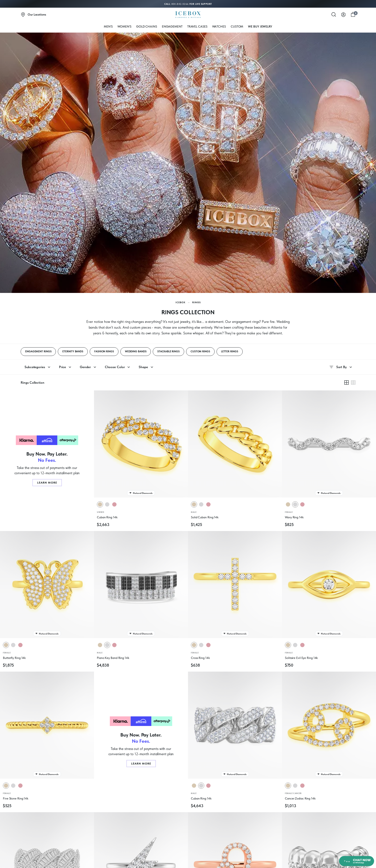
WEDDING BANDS (136, 351)
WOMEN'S (124, 26)
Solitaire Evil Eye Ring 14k (301, 658)
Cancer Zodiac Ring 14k (300, 798)
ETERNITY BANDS (73, 351)
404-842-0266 (180, 4)
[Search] (334, 15)
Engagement (172, 26)
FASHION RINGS (104, 351)
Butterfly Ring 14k (14, 658)
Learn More (47, 483)
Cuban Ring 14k (107, 517)
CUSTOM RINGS (200, 351)
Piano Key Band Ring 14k (113, 658)
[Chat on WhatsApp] (357, 861)
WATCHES (219, 26)
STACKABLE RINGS (168, 351)
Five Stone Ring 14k (16, 798)
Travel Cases (197, 26)
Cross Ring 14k (200, 658)
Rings (197, 302)
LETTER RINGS (230, 351)
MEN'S (108, 26)
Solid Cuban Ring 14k (205, 517)
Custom (237, 26)
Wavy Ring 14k (294, 517)
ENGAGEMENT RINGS (38, 351)
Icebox (180, 302)
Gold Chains (147, 26)
